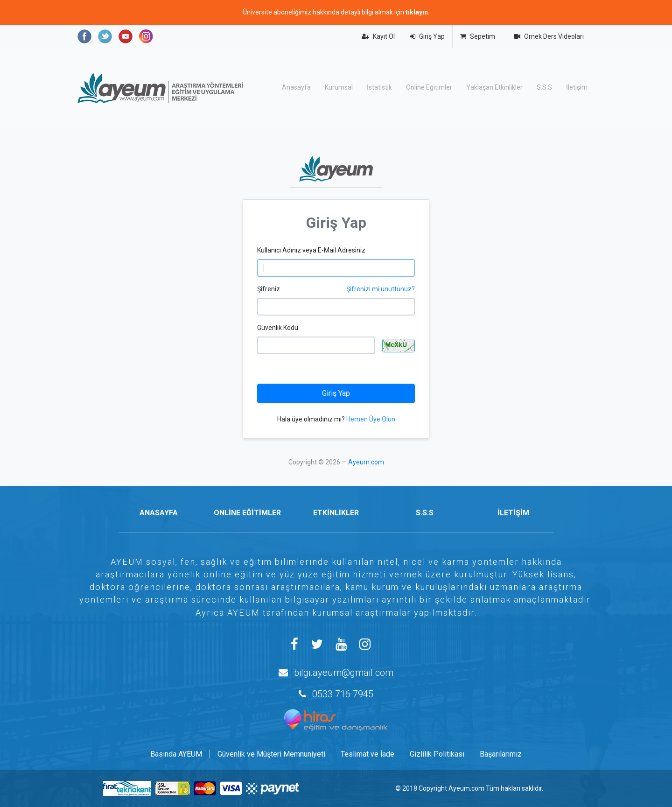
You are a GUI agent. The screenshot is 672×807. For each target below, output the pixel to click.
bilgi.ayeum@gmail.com (344, 673)
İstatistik (379, 87)
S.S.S (544, 87)
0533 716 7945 (343, 694)
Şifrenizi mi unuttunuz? (381, 289)
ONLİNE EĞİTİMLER (247, 513)
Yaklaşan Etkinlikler (494, 87)
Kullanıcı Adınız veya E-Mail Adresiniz (311, 250)
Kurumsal (339, 87)
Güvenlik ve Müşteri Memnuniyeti (271, 754)
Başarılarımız (501, 754)
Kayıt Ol (378, 36)
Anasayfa (296, 87)
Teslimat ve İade (367, 754)
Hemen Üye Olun (371, 419)
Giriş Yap (427, 36)
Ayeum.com (366, 462)
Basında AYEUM (176, 754)
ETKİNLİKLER (336, 513)
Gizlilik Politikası (437, 754)
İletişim (577, 87)
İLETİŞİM (513, 513)
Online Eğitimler (429, 87)
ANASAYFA (159, 513)
